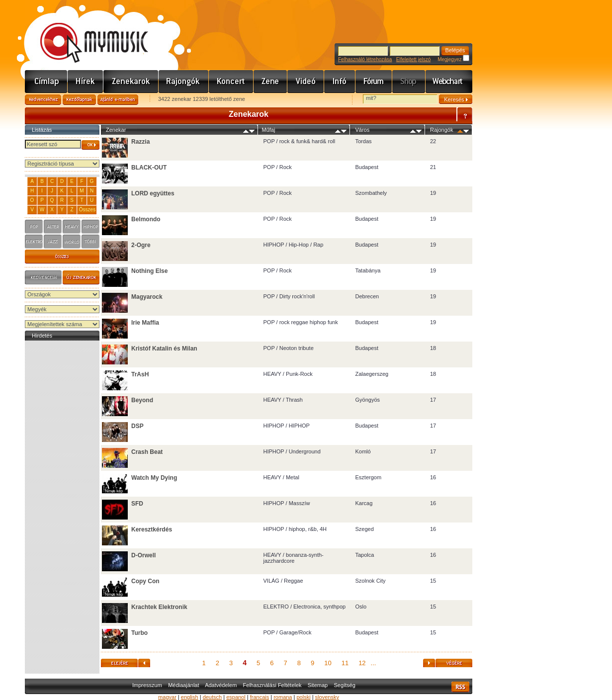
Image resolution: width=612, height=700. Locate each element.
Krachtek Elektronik (159, 607)
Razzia (140, 142)
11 (345, 663)
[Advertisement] (62, 492)
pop (34, 227)
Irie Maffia (145, 323)
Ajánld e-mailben (118, 100)
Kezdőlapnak (79, 100)
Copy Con (145, 581)
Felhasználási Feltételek (272, 685)
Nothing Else (149, 271)
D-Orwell (143, 555)
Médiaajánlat (183, 685)
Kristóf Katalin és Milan (164, 349)
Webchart (449, 82)
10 (328, 663)
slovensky (327, 697)
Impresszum (147, 685)
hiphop (90, 227)
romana (283, 697)
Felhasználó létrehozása (365, 59)
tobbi (90, 242)
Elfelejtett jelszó (413, 59)
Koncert (231, 82)
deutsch (213, 697)
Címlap (46, 82)
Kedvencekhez (43, 100)
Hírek (86, 82)
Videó (306, 82)
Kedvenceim (43, 277)
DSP (137, 426)
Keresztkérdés (152, 529)
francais (260, 697)
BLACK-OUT (149, 168)
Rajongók (184, 82)
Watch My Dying (154, 478)
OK (90, 145)
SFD (137, 504)
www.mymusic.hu (86, 32)
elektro (34, 242)
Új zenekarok (81, 277)
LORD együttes (153, 193)
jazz (53, 242)
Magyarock (147, 297)
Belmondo (146, 219)
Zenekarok (131, 82)
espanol (236, 697)
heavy (72, 227)
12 (362, 663)
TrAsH (140, 374)
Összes (87, 210)
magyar (167, 697)
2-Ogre (141, 245)
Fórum (374, 82)
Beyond (142, 400)
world (72, 242)
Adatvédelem (221, 685)
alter (53, 227)
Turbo (139, 633)
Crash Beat (147, 452)
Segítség (344, 685)
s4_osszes (62, 257)
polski (303, 697)
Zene (270, 82)
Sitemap (318, 685)
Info (340, 82)
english (190, 697)
